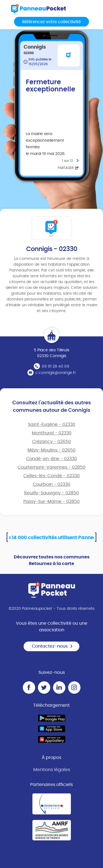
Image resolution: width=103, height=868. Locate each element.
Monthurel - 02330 (52, 433)
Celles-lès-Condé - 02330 (51, 476)
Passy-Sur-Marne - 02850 (51, 502)
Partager (68, 168)
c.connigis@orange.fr (56, 373)
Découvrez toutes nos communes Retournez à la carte (52, 560)
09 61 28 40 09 (55, 366)
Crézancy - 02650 (51, 442)
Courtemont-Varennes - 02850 (51, 467)
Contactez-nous (52, 646)
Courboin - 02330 (51, 484)
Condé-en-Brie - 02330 (51, 459)
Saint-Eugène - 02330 (52, 424)
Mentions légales (52, 770)
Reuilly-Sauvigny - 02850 (51, 493)
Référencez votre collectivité (51, 22)
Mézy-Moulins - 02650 (51, 450)
